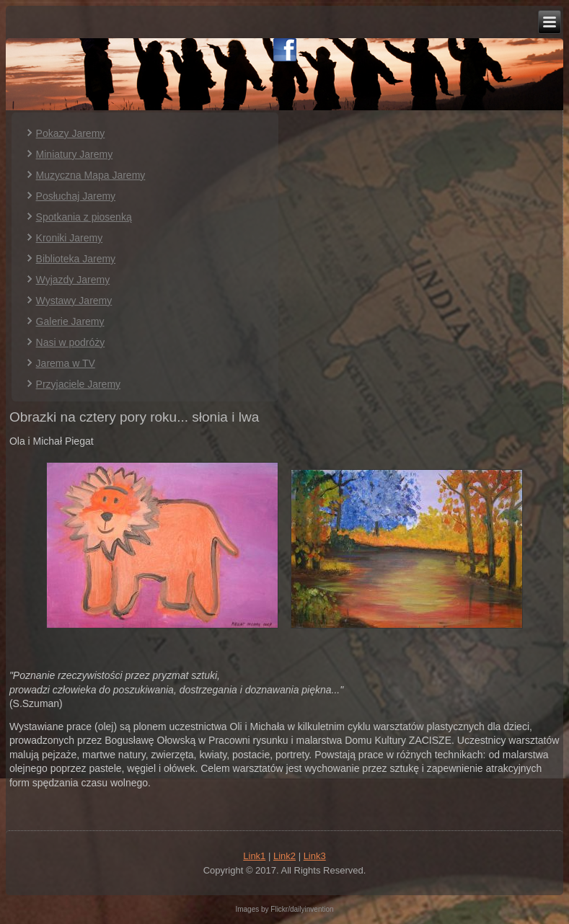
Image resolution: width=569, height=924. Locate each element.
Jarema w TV (66, 363)
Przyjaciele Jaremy (78, 384)
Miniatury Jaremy (75, 154)
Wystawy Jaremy (74, 301)
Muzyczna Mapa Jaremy (91, 175)
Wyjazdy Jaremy (73, 280)
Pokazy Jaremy (71, 133)
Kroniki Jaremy (70, 238)
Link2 (284, 856)
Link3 (315, 856)
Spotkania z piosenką (84, 217)
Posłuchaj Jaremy (76, 196)
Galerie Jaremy (70, 321)
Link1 (254, 856)
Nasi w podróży (71, 342)
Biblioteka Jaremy (76, 259)
